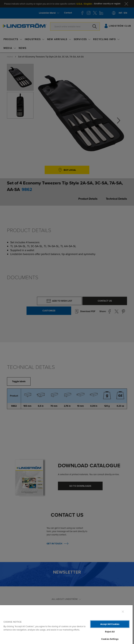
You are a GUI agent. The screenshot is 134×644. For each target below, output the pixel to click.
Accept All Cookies (110, 624)
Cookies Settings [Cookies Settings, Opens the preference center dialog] (110, 639)
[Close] (123, 612)
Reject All (110, 632)
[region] (66, 624)
